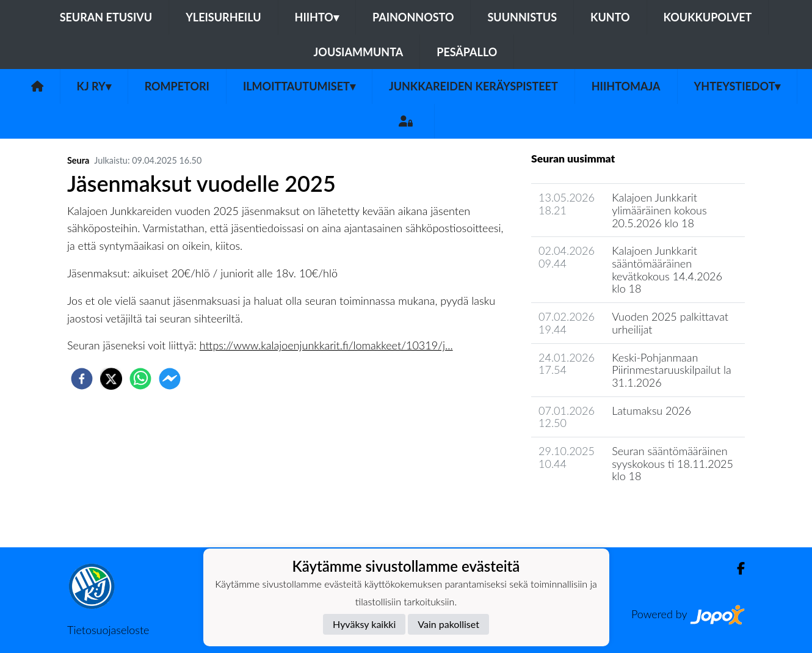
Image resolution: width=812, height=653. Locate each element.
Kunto (610, 17)
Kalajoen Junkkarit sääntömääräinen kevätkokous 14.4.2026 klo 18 (667, 269)
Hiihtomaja (626, 86)
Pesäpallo (467, 52)
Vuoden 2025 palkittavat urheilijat (670, 323)
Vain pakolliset (448, 624)
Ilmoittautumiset (299, 86)
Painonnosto (413, 17)
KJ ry (94, 86)
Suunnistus (522, 17)
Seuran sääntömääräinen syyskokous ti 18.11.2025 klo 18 (672, 463)
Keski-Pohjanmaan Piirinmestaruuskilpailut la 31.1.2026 (672, 370)
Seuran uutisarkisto (585, 511)
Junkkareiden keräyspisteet (473, 86)
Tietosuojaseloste (108, 630)
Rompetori (177, 86)
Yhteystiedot (738, 86)
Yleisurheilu (223, 17)
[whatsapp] (140, 379)
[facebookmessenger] (170, 379)
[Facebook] (736, 568)
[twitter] (111, 379)
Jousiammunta (359, 52)
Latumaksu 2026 (651, 410)
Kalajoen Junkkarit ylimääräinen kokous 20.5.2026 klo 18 (659, 210)
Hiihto (317, 17)
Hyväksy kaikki (364, 624)
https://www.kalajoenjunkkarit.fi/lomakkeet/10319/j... (326, 345)
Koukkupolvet (708, 17)
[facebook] (82, 379)
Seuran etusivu (106, 17)
